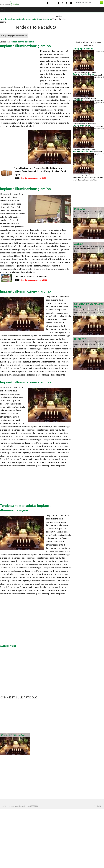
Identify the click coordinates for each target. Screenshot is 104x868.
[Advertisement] (27, 16)
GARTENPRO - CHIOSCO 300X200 (30, 276)
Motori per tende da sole (22, 42)
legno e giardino (33, 19)
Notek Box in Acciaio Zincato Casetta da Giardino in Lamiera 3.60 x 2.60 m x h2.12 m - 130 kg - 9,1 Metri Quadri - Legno (41, 171)
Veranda (47, 19)
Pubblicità (97, 806)
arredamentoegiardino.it (12, 19)
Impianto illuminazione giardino (25, 46)
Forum (50, 3)
